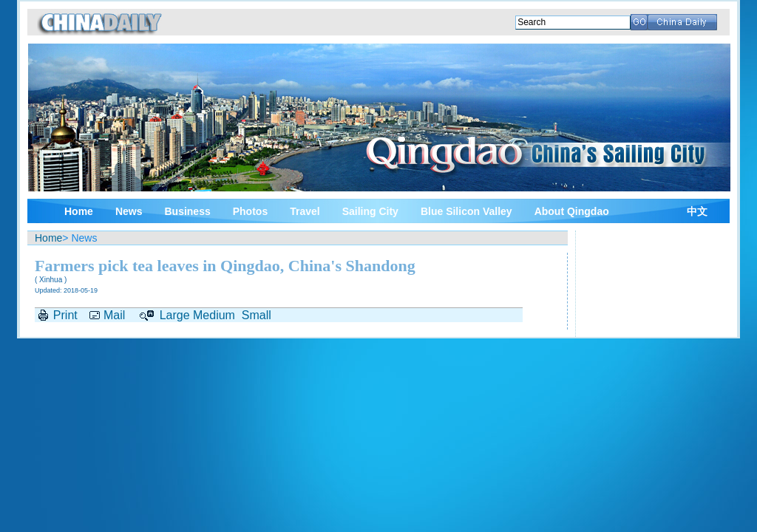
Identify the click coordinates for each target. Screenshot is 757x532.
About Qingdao (572, 211)
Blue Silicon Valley (466, 211)
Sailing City (370, 211)
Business (187, 211)
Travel (305, 211)
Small (257, 315)
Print (65, 315)
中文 (697, 212)
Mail (114, 315)
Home (79, 211)
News (129, 211)
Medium (214, 315)
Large (175, 315)
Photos (250, 211)
